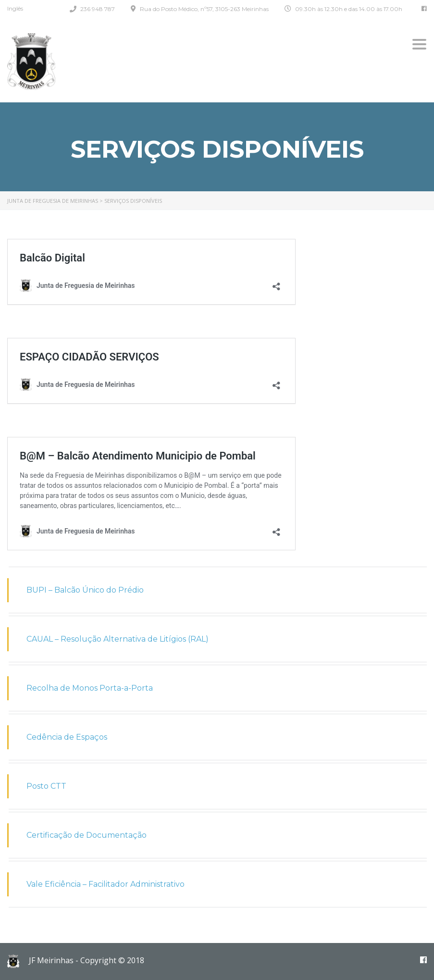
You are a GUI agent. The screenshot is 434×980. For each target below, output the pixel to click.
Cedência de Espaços (67, 737)
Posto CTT (46, 786)
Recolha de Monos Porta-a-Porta (90, 688)
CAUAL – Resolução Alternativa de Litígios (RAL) (118, 639)
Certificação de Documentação (87, 835)
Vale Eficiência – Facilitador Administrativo (105, 884)
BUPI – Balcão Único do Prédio (85, 590)
